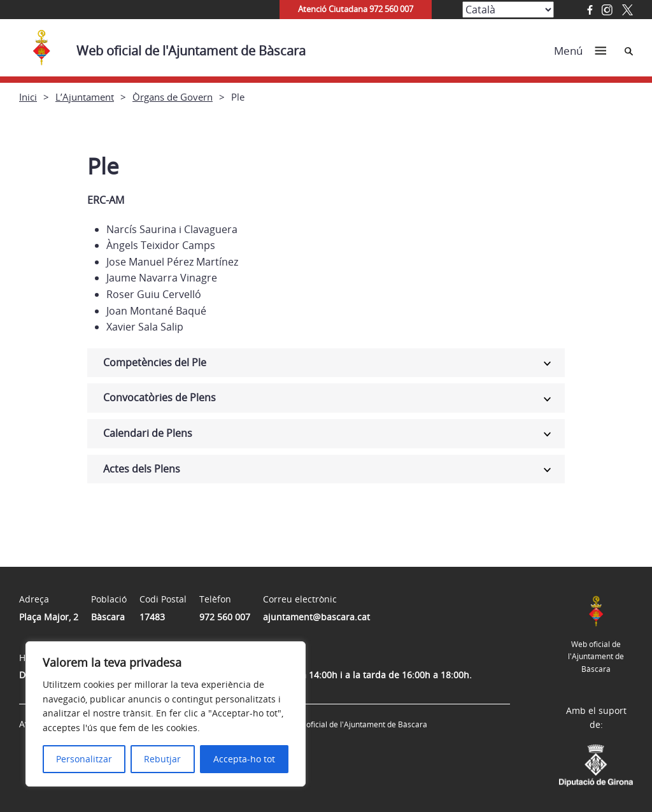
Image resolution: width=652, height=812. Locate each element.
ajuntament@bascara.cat (316, 617)
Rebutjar (162, 759)
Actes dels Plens (142, 469)
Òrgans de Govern (173, 97)
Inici (28, 97)
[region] (166, 714)
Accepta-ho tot (244, 759)
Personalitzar (84, 759)
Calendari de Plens (148, 433)
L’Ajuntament (85, 97)
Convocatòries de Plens (159, 397)
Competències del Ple (155, 362)
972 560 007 (225, 617)
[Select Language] (508, 10)
